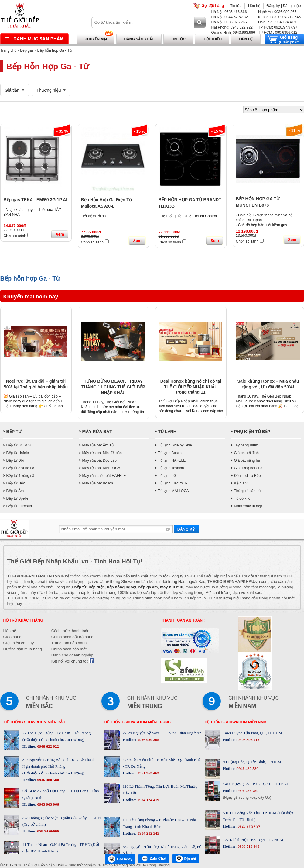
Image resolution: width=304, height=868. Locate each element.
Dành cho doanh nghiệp (72, 655)
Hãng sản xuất (139, 39)
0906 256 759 (248, 791)
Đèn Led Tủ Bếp (248, 476)
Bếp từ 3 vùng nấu (21, 468)
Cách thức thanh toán (70, 631)
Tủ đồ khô (242, 498)
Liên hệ (254, 6)
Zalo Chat (154, 859)
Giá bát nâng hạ (247, 460)
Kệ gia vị (241, 483)
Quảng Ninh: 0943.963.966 (233, 33)
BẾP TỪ (14, 432)
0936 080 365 (148, 740)
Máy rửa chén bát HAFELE (104, 476)
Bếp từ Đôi (15, 460)
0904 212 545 (148, 833)
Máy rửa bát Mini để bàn (102, 453)
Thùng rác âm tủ (248, 491)
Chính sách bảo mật (69, 649)
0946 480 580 (48, 780)
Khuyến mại (96, 39)
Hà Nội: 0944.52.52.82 (230, 17)
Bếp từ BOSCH (19, 445)
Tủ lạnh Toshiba (171, 468)
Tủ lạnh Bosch (170, 453)
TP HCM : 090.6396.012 (278, 33)
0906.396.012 (248, 740)
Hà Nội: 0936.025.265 (229, 22)
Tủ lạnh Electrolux (173, 483)
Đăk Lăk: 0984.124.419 (277, 22)
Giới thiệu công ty (19, 643)
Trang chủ (9, 50)
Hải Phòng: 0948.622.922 (232, 27)
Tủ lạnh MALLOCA (174, 491)
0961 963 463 (148, 773)
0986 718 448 (248, 846)
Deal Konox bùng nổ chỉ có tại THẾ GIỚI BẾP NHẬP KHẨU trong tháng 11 (191, 387)
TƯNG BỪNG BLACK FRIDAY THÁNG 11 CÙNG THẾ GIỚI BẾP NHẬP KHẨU (113, 387)
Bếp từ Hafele (18, 453)
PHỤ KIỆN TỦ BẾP (252, 432)
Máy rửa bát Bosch (98, 483)
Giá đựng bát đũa (248, 468)
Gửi (187, 529)
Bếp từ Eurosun (19, 506)
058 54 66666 (48, 831)
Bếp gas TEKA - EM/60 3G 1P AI (36, 200)
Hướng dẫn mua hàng (23, 649)
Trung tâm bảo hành (69, 643)
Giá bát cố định (246, 453)
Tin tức (236, 6)
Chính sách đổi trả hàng (72, 637)
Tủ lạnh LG (167, 476)
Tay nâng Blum (246, 445)
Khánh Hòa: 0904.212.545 (279, 17)
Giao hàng (12, 637)
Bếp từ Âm (15, 491)
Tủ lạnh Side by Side (175, 445)
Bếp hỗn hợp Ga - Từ (55, 50)
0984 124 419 (148, 800)
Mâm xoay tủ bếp (248, 506)
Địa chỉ (186, 859)
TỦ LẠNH (167, 432)
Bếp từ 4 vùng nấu (21, 476)
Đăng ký (273, 6)
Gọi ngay (120, 859)
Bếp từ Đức (16, 483)
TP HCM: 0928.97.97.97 (278, 27)
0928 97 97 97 (248, 826)
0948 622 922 (48, 746)
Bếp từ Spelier (18, 498)
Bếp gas (27, 50)
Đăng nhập (292, 6)
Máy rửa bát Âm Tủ (98, 445)
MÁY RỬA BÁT (97, 432)
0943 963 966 (48, 804)
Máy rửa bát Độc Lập (99, 460)
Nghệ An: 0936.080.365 (277, 12)
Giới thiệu (212, 39)
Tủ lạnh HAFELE (172, 460)
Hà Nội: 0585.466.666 (229, 12)
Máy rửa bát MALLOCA (101, 468)
